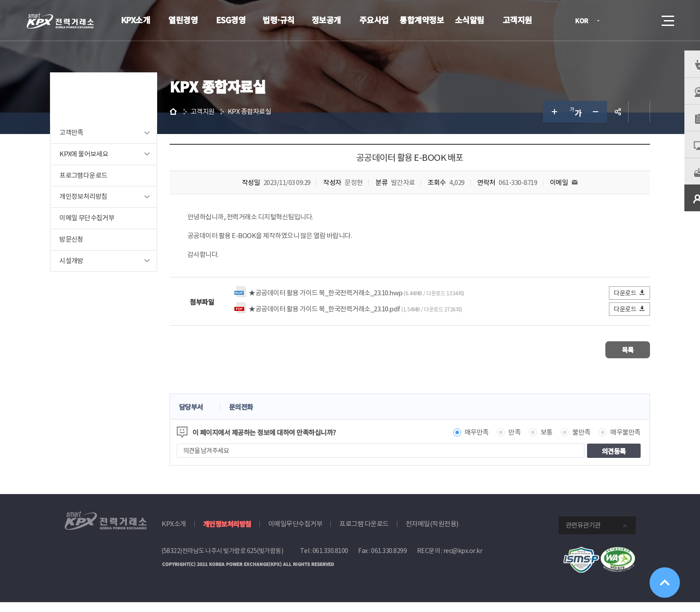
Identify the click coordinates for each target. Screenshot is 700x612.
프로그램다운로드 (98, 187)
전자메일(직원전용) (432, 534)
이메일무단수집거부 (296, 534)
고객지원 (517, 20)
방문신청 (86, 252)
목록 (609, 360)
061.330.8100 (330, 561)
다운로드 (616, 304)
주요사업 (374, 20)
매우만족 (462, 442)
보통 (532, 442)
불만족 (568, 442)
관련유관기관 (583, 535)
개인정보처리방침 (98, 209)
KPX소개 (136, 20)
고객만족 (86, 145)
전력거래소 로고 (60, 21)
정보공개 (326, 20)
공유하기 (604, 123)
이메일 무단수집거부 (101, 230)
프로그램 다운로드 (364, 534)
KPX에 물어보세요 (98, 166)
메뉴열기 (667, 18)
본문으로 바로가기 (0, 0)
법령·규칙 (279, 20)
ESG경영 (231, 20)
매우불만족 (612, 442)
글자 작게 (582, 123)
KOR (584, 21)
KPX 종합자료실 (269, 123)
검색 (643, 21)
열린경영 (183, 20)
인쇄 (625, 123)
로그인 (617, 21)
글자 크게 (539, 123)
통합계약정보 (422, 20)
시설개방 (86, 273)
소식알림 (470, 20)
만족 (501, 442)
